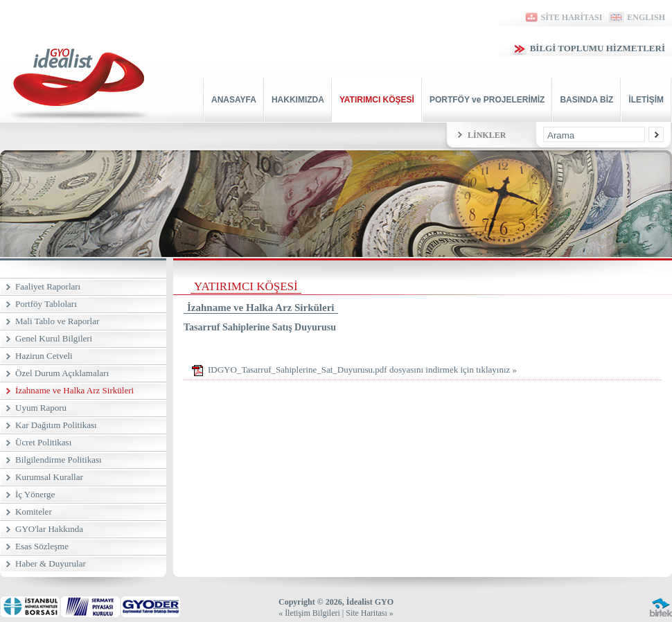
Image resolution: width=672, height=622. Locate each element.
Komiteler (34, 512)
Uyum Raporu (41, 408)
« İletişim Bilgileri (309, 613)
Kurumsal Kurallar (49, 477)
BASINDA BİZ (586, 100)
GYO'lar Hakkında (49, 529)
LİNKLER (487, 135)
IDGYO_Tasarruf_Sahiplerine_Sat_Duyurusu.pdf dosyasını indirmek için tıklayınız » (354, 371)
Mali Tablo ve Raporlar (57, 321)
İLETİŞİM (646, 100)
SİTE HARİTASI (563, 17)
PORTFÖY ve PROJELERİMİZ (487, 100)
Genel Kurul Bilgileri (54, 338)
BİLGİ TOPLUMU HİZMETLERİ (589, 48)
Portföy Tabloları (46, 304)
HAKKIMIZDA (298, 100)
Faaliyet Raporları (48, 286)
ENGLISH (637, 17)
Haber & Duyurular (51, 563)
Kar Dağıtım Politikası (56, 425)
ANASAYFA (234, 100)
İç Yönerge (35, 494)
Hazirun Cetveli (44, 356)
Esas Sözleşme (42, 546)
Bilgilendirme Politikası (59, 460)
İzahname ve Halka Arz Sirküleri (74, 390)
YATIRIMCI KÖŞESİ (377, 100)
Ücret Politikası (43, 442)
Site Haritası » (370, 613)
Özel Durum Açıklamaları (62, 373)
